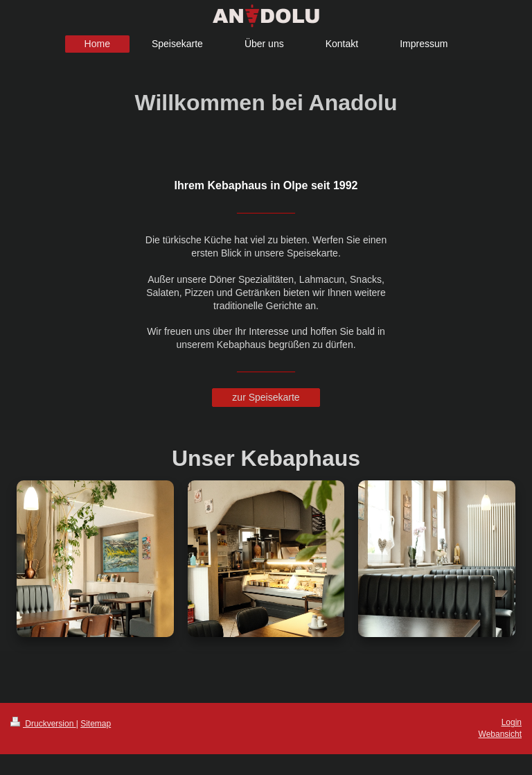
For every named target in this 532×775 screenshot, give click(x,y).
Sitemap (96, 724)
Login (512, 722)
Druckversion (43, 724)
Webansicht (500, 734)
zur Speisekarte (266, 397)
